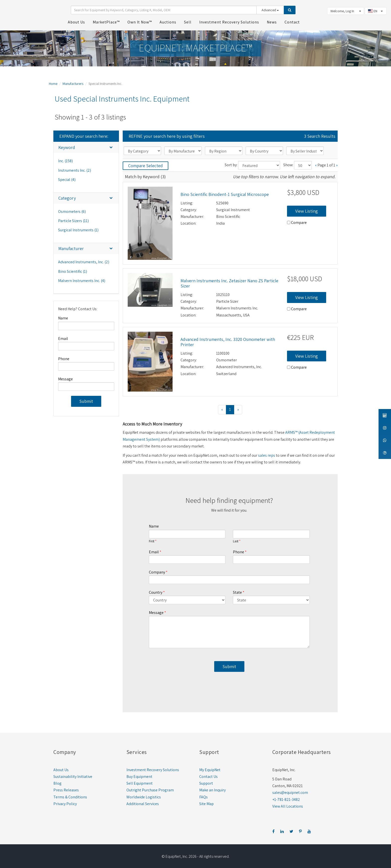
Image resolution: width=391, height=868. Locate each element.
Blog (57, 782)
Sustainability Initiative (73, 775)
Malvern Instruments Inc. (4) (82, 279)
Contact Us (208, 775)
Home (53, 82)
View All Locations (288, 804)
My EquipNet (210, 768)
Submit (86, 400)
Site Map (206, 802)
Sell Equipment (140, 782)
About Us (61, 768)
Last (236, 540)
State (237, 591)
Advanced (270, 9)
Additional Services (143, 802)
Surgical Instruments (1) (78, 228)
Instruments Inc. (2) (75, 169)
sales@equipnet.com (290, 791)
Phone (64, 357)
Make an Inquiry (212, 789)
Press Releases (66, 789)
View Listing (307, 209)
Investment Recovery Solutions (153, 768)
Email (63, 337)
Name (63, 317)
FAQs (203, 795)
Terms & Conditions (70, 795)
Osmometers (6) (72, 210)
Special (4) (67, 178)
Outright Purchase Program (150, 789)
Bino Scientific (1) (73, 270)
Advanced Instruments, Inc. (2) (84, 260)
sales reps (267, 454)
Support (206, 782)
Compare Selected (146, 164)
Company (157, 570)
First (152, 540)
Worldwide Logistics (144, 795)
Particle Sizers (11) (73, 219)
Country (156, 591)
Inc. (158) (65, 159)
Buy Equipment (139, 775)
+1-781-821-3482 (286, 798)
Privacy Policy (65, 802)
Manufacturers (73, 82)
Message (65, 377)
